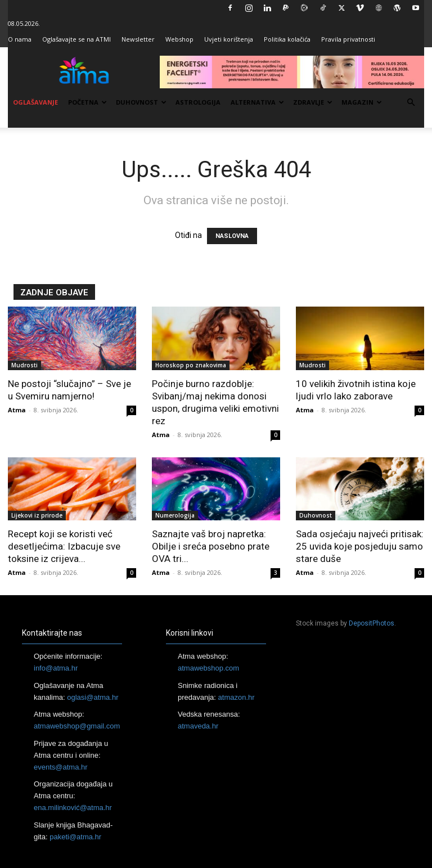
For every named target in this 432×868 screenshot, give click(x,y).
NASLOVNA (232, 236)
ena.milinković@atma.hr (73, 808)
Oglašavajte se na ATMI (76, 39)
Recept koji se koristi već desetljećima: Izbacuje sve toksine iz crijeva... (64, 546)
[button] (411, 103)
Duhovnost (141, 102)
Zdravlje (313, 102)
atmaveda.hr (198, 726)
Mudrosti (24, 365)
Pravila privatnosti (348, 39)
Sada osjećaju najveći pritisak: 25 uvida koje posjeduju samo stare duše (360, 546)
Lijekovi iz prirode (37, 515)
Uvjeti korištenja (229, 39)
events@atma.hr (61, 767)
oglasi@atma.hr (93, 697)
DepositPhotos (372, 623)
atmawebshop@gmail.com (77, 726)
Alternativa (257, 102)
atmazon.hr (237, 697)
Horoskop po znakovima (191, 365)
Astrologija (198, 102)
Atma (17, 410)
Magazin (362, 102)
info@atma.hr (56, 668)
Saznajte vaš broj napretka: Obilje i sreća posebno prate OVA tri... (211, 546)
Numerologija (175, 515)
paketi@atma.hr (75, 837)
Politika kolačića (287, 39)
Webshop (179, 39)
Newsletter (138, 39)
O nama (20, 39)
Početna (87, 102)
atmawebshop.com (208, 668)
